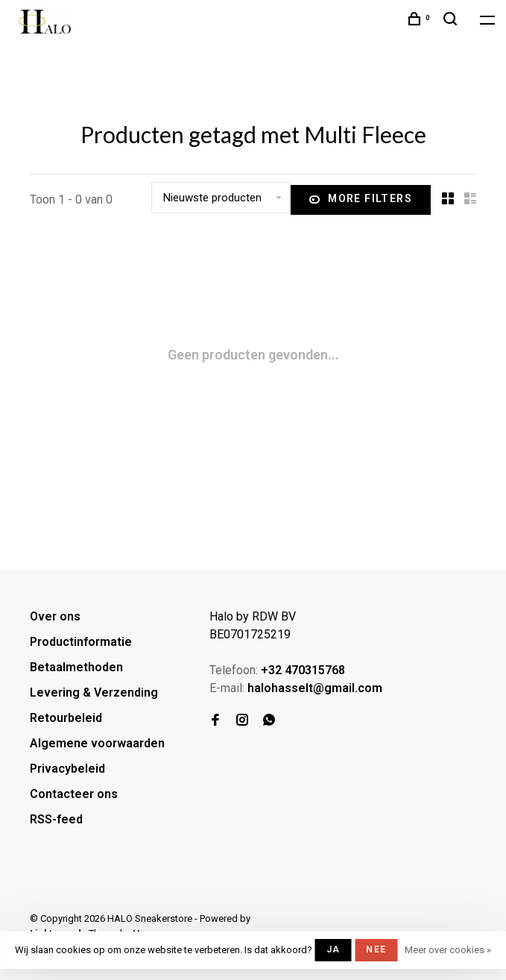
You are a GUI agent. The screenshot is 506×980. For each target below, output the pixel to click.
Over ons (55, 616)
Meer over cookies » (448, 950)
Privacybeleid (67, 769)
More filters (361, 200)
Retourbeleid (66, 718)
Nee (376, 949)
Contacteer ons (74, 794)
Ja (333, 949)
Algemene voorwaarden (97, 743)
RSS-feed (56, 819)
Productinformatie (81, 642)
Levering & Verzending (94, 692)
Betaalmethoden (76, 667)
